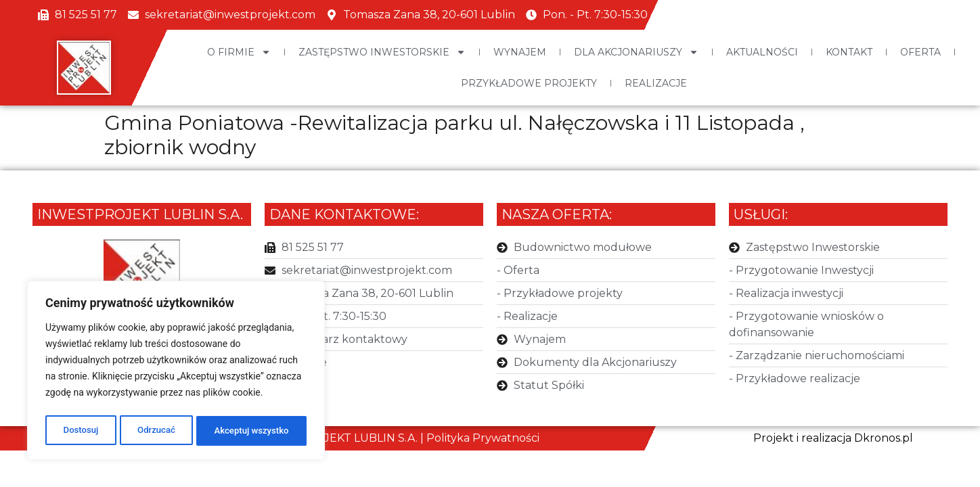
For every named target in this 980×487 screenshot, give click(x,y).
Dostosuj (80, 431)
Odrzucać (155, 431)
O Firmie (239, 52)
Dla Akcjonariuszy (636, 52)
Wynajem (520, 52)
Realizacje (656, 83)
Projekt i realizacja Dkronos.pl (833, 438)
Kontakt (849, 52)
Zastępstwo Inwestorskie (382, 52)
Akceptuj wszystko (251, 431)
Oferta (920, 52)
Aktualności (762, 52)
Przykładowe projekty (529, 83)
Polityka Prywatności (483, 438)
